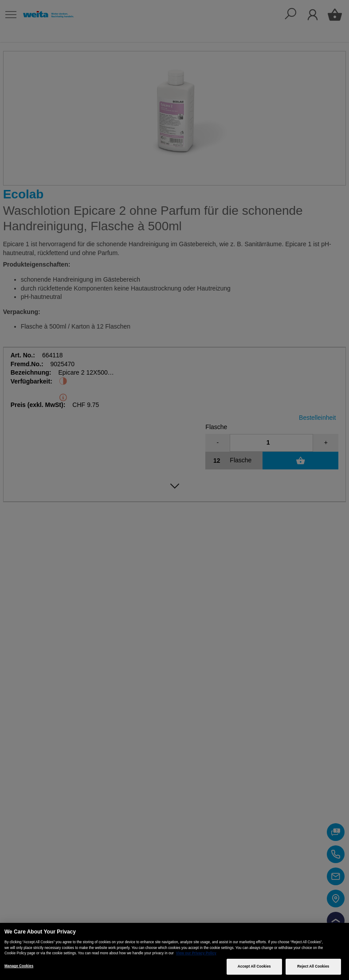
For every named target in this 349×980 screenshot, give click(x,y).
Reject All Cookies (313, 966)
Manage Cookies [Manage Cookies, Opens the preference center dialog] (19, 966)
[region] (174, 951)
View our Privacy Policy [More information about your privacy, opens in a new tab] (196, 953)
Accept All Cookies (254, 966)
